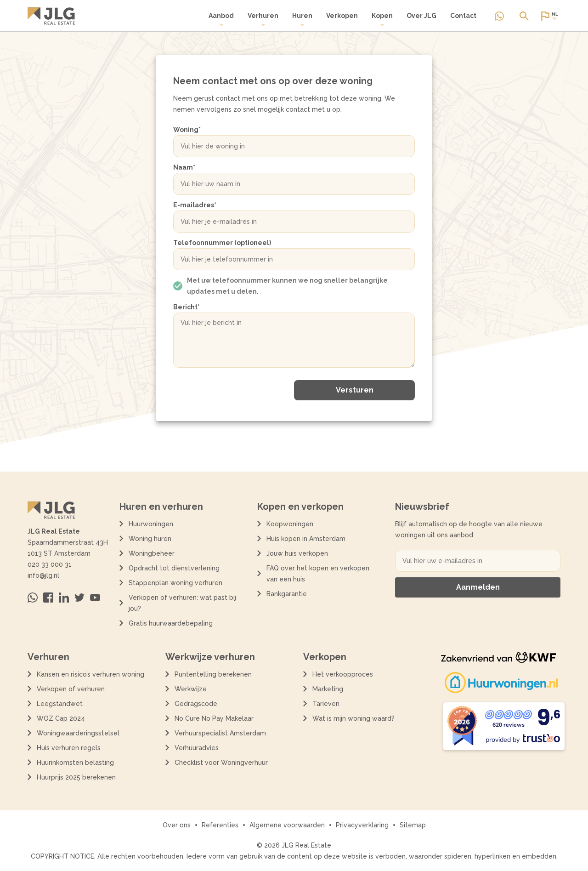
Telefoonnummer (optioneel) (222, 243)
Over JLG (421, 16)
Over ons (177, 825)
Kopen (382, 20)
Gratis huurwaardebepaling (171, 623)
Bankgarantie (287, 594)
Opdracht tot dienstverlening (174, 568)
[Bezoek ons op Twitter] (79, 598)
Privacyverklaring (362, 825)
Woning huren (150, 539)
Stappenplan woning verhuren (175, 583)
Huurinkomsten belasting (75, 763)
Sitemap (413, 825)
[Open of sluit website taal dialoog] (549, 16)
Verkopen (342, 16)
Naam (184, 167)
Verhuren (263, 20)
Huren (302, 20)
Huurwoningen (151, 524)
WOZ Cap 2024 (61, 718)
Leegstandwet (60, 704)
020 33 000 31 (50, 564)
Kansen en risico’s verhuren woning (90, 674)
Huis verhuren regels (69, 748)
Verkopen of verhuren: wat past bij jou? (182, 603)
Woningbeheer (152, 553)
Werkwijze (191, 689)
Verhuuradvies (197, 748)
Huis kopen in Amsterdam (306, 539)
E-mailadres (195, 205)
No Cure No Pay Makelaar (214, 718)
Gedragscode (196, 704)
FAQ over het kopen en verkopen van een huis (318, 574)
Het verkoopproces (343, 674)
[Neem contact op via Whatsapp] (499, 16)
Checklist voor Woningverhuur (221, 763)
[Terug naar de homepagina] (51, 16)
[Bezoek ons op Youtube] (95, 598)
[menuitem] (221, 20)
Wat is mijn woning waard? (353, 718)
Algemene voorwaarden (287, 825)
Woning (187, 130)
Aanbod (221, 20)
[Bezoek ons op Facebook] (48, 598)
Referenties (220, 825)
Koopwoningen (290, 524)
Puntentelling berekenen (213, 674)
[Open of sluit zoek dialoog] (524, 16)
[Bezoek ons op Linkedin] (64, 598)
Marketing (328, 689)
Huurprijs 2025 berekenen (76, 777)
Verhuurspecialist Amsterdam (220, 733)
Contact (463, 16)
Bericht (187, 307)
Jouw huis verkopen (297, 553)
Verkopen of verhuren (71, 689)
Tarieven (326, 704)
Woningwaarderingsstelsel (78, 733)
